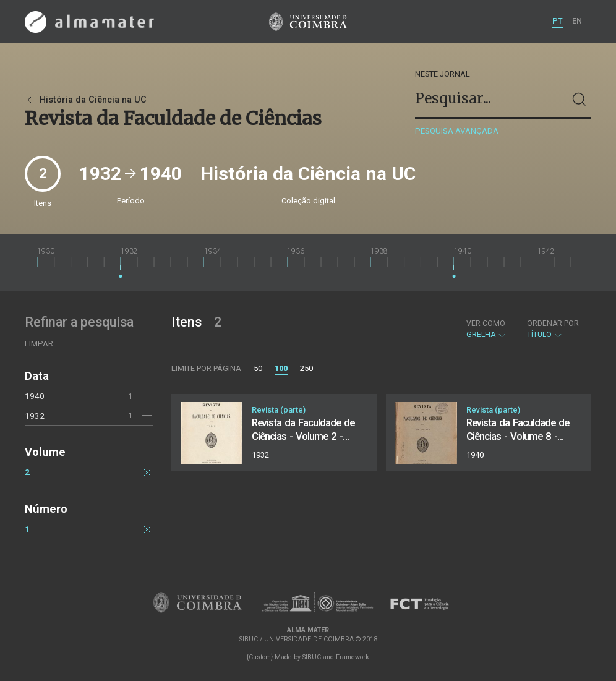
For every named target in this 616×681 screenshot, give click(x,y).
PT (558, 21)
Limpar (39, 344)
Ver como (486, 323)
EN (577, 21)
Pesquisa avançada (457, 131)
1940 (35, 396)
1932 (35, 416)
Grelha (486, 329)
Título (553, 329)
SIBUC (312, 657)
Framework (353, 657)
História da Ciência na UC (86, 100)
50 (258, 368)
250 (306, 368)
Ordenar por (553, 323)
